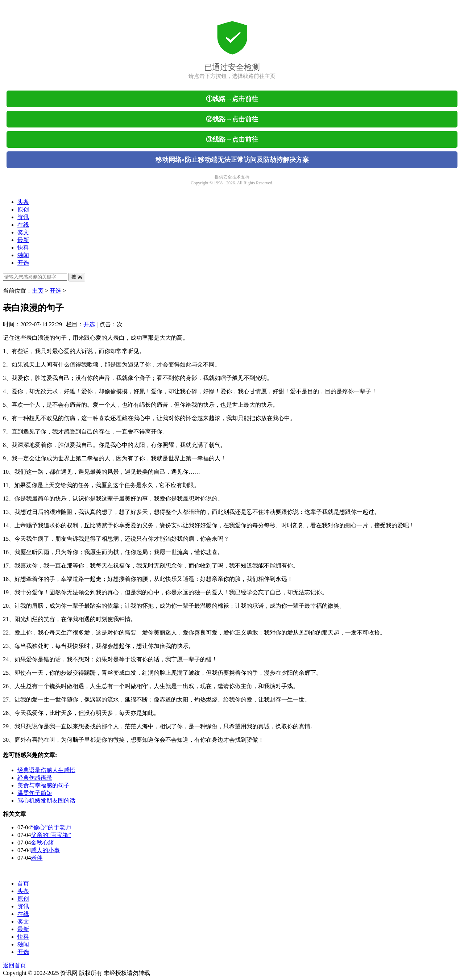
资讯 (23, 217)
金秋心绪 (42, 843)
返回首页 (14, 965)
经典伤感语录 (35, 778)
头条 (23, 202)
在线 (23, 225)
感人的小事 (45, 850)
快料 (23, 248)
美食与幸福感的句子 (43, 785)
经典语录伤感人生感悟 (46, 770)
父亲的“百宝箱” (51, 835)
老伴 (37, 858)
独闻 (23, 255)
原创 (23, 210)
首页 (23, 883)
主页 (38, 291)
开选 (23, 263)
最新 (23, 240)
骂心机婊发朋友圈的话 (46, 801)
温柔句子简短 (35, 793)
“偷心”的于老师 (51, 827)
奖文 (23, 232)
